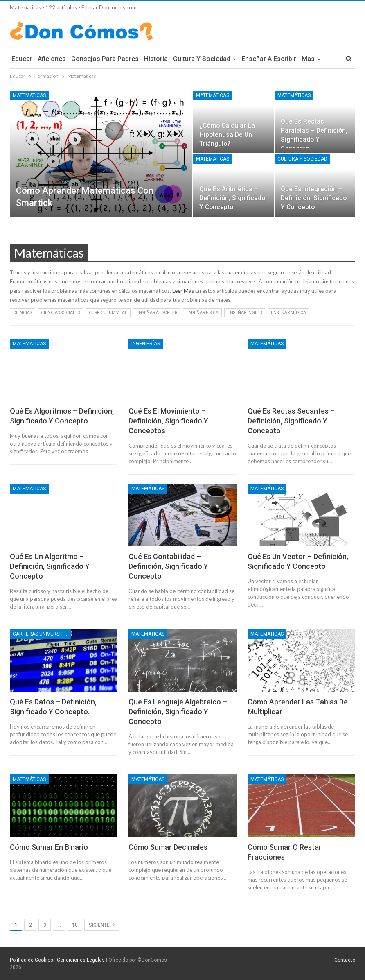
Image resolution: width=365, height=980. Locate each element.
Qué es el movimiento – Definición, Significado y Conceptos (168, 421)
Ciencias (23, 313)
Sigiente (102, 925)
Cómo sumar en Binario (49, 847)
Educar (22, 59)
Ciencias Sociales (60, 313)
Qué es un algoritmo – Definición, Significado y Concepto (50, 566)
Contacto (345, 960)
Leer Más (183, 291)
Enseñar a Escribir (269, 59)
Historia (156, 59)
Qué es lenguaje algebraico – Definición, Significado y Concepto (178, 712)
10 (75, 925)
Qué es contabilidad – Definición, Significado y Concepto (168, 566)
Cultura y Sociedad (202, 59)
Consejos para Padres (105, 59)
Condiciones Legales (81, 960)
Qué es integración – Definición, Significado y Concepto (314, 198)
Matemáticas (29, 95)
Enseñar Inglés (245, 313)
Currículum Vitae (108, 313)
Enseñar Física (202, 313)
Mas (308, 59)
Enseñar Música (288, 313)
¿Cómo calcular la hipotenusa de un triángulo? (227, 135)
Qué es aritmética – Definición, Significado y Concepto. (232, 198)
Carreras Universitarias (42, 634)
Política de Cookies (32, 960)
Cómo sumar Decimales (168, 847)
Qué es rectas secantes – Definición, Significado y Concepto (291, 421)
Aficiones (52, 59)
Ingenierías (146, 344)
